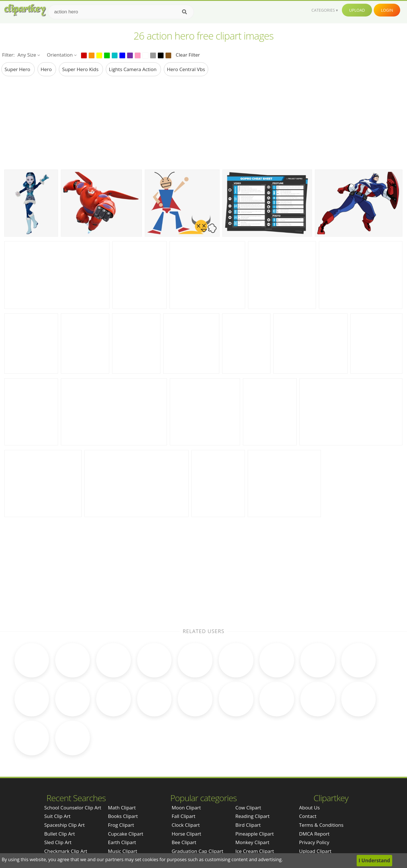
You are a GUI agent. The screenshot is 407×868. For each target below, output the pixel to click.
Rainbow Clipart (189, 825)
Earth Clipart (122, 799)
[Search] (184, 12)
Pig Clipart (247, 816)
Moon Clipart (186, 764)
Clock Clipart (186, 781)
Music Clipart (123, 808)
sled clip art (58, 799)
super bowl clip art (66, 825)
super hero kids (81, 69)
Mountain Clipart (254, 825)
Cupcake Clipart (126, 790)
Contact (308, 773)
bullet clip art (60, 790)
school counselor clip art (73, 764)
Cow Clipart (248, 764)
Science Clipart (125, 816)
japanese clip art (63, 816)
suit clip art (57, 773)
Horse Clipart (186, 790)
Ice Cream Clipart (255, 808)
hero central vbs (186, 69)
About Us (310, 764)
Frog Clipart (121, 781)
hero (47, 69)
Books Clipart (123, 773)
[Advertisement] (204, 123)
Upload (357, 10)
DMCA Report (314, 790)
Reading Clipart (252, 773)
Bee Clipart (184, 799)
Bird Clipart (248, 781)
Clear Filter (188, 55)
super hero (18, 69)
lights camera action (133, 69)
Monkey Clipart (252, 799)
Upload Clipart (315, 808)
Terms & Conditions (321, 781)
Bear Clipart (185, 816)
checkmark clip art (66, 808)
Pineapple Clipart (254, 790)
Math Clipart (122, 764)
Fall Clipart (183, 773)
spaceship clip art (65, 781)
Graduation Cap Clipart (197, 808)
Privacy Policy (314, 799)
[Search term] (121, 12)
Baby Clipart (122, 825)
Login (387, 10)
